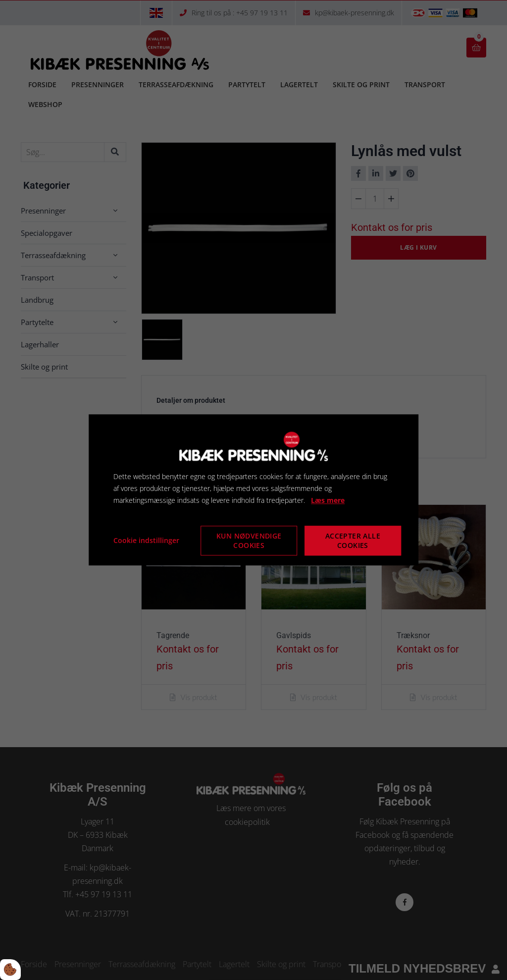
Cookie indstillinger (146, 541)
